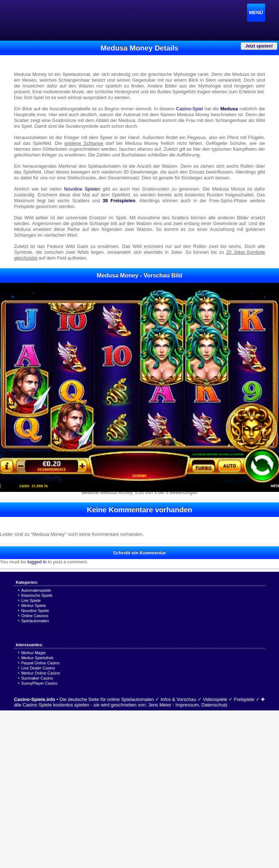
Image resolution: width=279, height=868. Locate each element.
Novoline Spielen (82, 189)
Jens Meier (160, 705)
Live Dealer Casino (38, 668)
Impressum (187, 705)
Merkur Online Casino (40, 673)
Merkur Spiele (33, 606)
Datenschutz (214, 705)
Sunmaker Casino (37, 678)
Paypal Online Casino (40, 663)
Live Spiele (31, 600)
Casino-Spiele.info (34, 699)
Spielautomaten (35, 621)
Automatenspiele (36, 590)
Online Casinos (35, 616)
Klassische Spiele (37, 595)
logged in (37, 562)
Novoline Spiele (35, 611)
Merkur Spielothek (37, 658)
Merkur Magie (33, 653)
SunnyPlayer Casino (39, 683)
